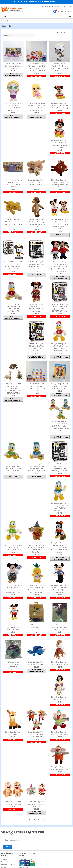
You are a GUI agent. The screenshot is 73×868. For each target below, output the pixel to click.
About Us (4, 859)
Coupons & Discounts (8, 862)
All (69, 33)
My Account (66, 7)
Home (3, 21)
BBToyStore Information (8, 865)
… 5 (43, 820)
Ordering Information (26, 859)
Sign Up (7, 847)
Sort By (6, 32)
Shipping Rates (24, 862)
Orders (56, 7)
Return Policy (23, 865)
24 (61, 33)
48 (65, 33)
